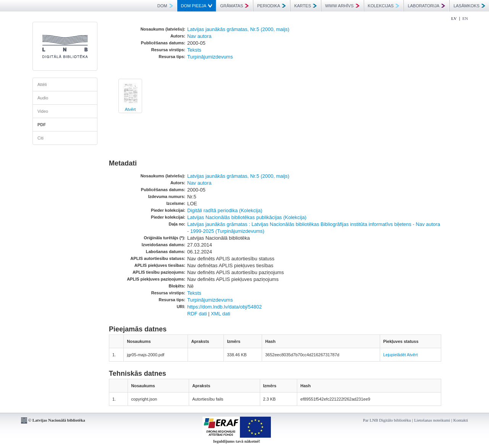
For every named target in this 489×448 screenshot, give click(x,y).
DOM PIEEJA (197, 6)
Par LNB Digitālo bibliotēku (387, 420)
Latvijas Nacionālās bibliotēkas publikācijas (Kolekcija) (247, 217)
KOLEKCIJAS (384, 6)
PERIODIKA (271, 6)
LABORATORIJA (426, 6)
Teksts (194, 50)
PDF (42, 125)
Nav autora (199, 36)
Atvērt (130, 109)
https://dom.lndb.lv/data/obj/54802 (224, 307)
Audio (43, 98)
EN (465, 18)
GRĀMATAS (234, 6)
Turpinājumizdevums (210, 57)
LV (454, 18)
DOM (165, 6)
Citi (40, 138)
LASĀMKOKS (469, 6)
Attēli (42, 84)
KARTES (305, 6)
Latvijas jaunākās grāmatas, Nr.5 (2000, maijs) (238, 29)
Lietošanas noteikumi (432, 420)
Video (43, 111)
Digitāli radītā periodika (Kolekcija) (225, 210)
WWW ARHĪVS (342, 6)
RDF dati (197, 314)
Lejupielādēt (394, 355)
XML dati (221, 314)
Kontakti (461, 420)
